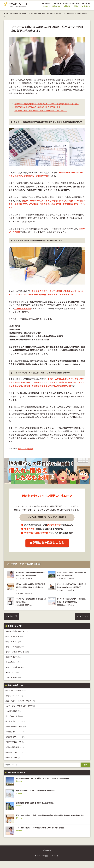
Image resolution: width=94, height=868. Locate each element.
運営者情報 (47, 857)
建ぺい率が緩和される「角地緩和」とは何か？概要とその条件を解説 (46, 785)
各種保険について (14, 759)
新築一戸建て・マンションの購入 (20, 708)
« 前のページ (12, 623)
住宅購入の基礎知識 (16, 697)
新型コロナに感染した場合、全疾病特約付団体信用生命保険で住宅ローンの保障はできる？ (30, 594)
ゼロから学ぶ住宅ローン (17, 638)
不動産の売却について (16, 733)
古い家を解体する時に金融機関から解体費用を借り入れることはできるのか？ (30, 579)
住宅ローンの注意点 (27, 14)
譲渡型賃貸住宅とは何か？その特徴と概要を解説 (37, 810)
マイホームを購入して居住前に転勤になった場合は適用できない (43, 114)
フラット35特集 (13, 684)
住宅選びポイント (14, 702)
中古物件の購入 (13, 718)
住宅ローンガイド (14, 643)
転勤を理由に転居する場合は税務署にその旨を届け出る (39, 111)
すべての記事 (14, 14)
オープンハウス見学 (14, 723)
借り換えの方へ (13, 669)
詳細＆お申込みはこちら (49, 546)
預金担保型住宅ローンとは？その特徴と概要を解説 (38, 798)
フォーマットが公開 (23, 312)
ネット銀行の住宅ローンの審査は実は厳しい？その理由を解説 (43, 835)
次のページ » (82, 623)
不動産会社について (15, 739)
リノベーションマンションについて (20, 713)
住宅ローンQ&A (13, 648)
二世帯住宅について (15, 749)
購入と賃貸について (15, 728)
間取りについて (13, 764)
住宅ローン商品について (17, 659)
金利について (12, 679)
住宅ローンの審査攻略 (16, 674)
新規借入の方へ (13, 664)
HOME (6, 14)
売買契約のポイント (15, 744)
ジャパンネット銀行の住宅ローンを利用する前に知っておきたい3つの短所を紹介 (72, 594)
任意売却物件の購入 (15, 754)
